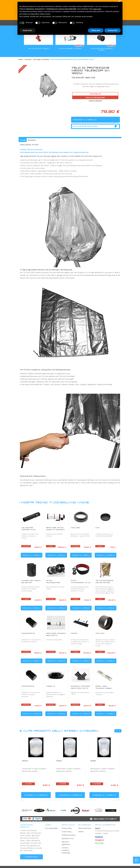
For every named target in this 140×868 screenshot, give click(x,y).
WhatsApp (99, 843)
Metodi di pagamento (66, 843)
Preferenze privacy (68, 835)
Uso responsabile (51, 828)
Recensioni (32, 140)
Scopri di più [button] (27, 30)
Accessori (28, 59)
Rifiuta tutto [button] (96, 30)
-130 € (111, 45)
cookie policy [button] (97, 9)
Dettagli (23, 140)
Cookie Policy (67, 832)
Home (21, 59)
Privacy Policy (67, 828)
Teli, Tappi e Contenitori (41, 59)
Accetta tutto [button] (113, 30)
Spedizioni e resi (68, 838)
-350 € (79, 45)
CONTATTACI (31, 857)
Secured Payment (105, 819)
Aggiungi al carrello (31, 555)
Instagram (99, 840)
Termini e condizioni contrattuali (66, 850)
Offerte (81, 832)
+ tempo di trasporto (95, 101)
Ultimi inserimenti (85, 828)
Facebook (99, 837)
